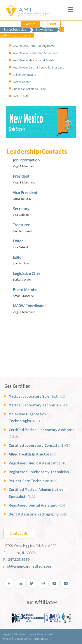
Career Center (22, 82)
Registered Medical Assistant (38, 463)
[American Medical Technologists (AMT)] (27, 11)
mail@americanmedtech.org (27, 566)
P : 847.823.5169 (16, 559)
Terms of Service (22, 639)
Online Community (24, 75)
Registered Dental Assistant (37, 505)
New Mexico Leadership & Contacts (35, 53)
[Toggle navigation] (71, 9)
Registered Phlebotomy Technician (43, 472)
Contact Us (19, 533)
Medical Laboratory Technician (38, 405)
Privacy (7, 639)
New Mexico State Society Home (34, 46)
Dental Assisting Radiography (38, 514)
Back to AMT (20, 96)
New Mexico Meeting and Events (33, 60)
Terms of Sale (41, 639)
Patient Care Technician (33, 481)
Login (51, 24)
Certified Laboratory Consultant (40, 445)
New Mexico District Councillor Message (38, 67)
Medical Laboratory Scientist (37, 396)
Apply (31, 24)
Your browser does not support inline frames (41, 265)
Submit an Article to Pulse (29, 89)
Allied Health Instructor (32, 454)
